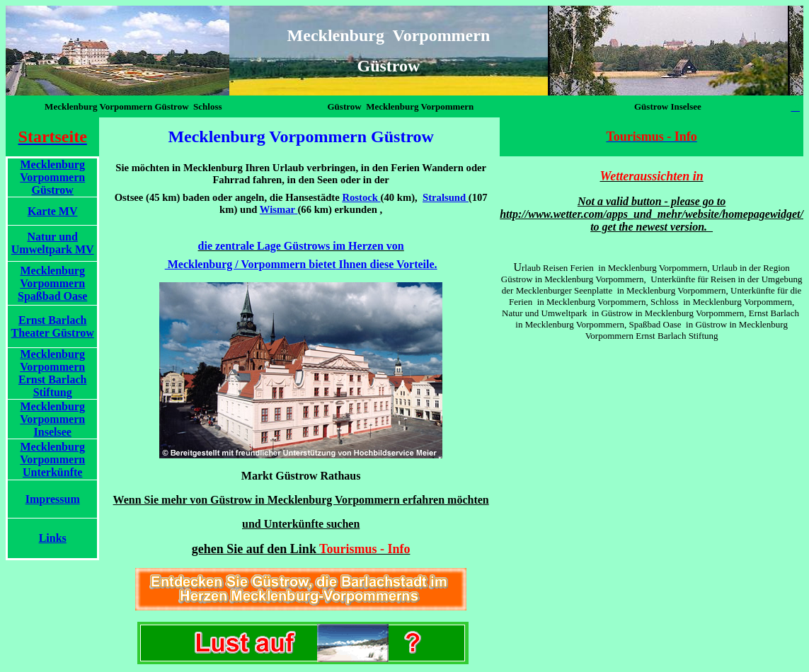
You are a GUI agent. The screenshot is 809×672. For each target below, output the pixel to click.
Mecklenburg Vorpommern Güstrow (52, 177)
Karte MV (53, 211)
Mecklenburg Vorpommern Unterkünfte (52, 459)
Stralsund (446, 197)
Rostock (360, 197)
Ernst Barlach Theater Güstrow (53, 326)
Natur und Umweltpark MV (53, 243)
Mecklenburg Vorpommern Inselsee (52, 419)
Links (53, 538)
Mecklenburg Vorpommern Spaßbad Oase (52, 283)
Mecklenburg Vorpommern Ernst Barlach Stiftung (52, 373)
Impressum (53, 499)
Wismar (277, 209)
